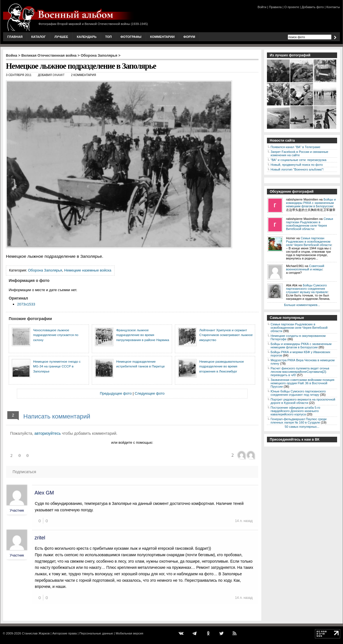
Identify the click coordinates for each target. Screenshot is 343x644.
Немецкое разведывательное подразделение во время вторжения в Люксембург (222, 366)
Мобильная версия (129, 633)
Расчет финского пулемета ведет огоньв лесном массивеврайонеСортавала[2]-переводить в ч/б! (300, 372)
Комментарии (162, 37)
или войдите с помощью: (132, 442)
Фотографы (131, 37)
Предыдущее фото (116, 393)
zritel (40, 538)
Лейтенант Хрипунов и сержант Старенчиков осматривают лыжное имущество (226, 335)
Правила (275, 7)
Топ (108, 37)
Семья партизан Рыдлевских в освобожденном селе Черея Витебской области (310, 224)
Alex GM (44, 493)
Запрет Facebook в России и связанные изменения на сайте (299, 153)
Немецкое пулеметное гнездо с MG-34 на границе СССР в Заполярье (57, 366)
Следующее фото (150, 393)
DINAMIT (59, 75)
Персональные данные (96, 633)
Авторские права (64, 633)
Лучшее (61, 37)
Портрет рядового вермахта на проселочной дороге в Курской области (303, 401)
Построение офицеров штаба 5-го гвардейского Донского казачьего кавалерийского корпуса (295, 411)
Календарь (87, 37)
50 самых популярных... (302, 427)
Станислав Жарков (36, 633)
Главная (15, 37)
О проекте (292, 7)
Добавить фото (313, 7)
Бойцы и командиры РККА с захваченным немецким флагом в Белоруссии (311, 203)
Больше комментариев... (302, 305)
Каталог (38, 37)
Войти (262, 7)
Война (12, 55)
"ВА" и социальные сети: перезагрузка (299, 160)
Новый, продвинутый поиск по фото (297, 165)
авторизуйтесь (48, 433)
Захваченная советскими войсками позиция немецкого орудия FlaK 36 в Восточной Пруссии (302, 383)
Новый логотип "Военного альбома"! (297, 169)
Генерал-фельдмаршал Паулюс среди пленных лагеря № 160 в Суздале (299, 421)
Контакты (333, 7)
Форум (189, 37)
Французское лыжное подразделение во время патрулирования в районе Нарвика (143, 335)
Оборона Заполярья (99, 55)
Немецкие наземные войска (88, 270)
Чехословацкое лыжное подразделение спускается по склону (56, 335)
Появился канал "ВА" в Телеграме (295, 147)
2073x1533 (26, 304)
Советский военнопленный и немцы (305, 268)
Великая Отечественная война (49, 55)
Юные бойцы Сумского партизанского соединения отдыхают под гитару (298, 393)
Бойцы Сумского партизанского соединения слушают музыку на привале (307, 289)
